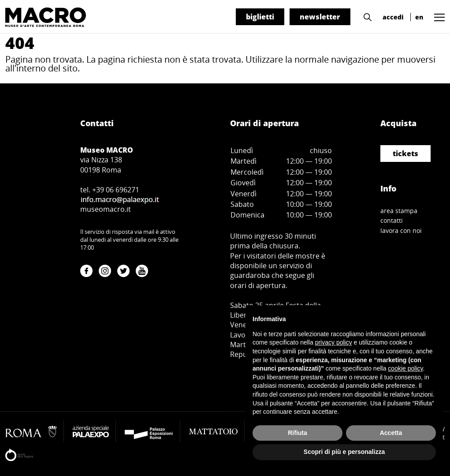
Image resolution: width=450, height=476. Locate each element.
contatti (392, 220)
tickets (405, 154)
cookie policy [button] (405, 368)
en (419, 17)
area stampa (399, 211)
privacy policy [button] (334, 342)
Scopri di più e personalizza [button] (344, 452)
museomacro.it (106, 209)
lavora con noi (401, 231)
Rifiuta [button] (298, 433)
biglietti (260, 17)
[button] (365, 16)
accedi (393, 17)
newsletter (320, 17)
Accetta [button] (391, 433)
